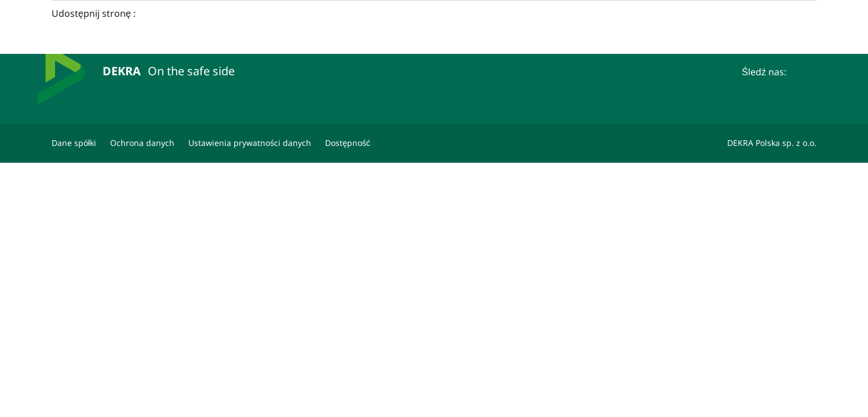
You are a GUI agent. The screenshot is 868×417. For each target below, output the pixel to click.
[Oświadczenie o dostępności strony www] (348, 143)
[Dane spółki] (74, 143)
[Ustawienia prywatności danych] (250, 143)
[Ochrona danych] (142, 143)
